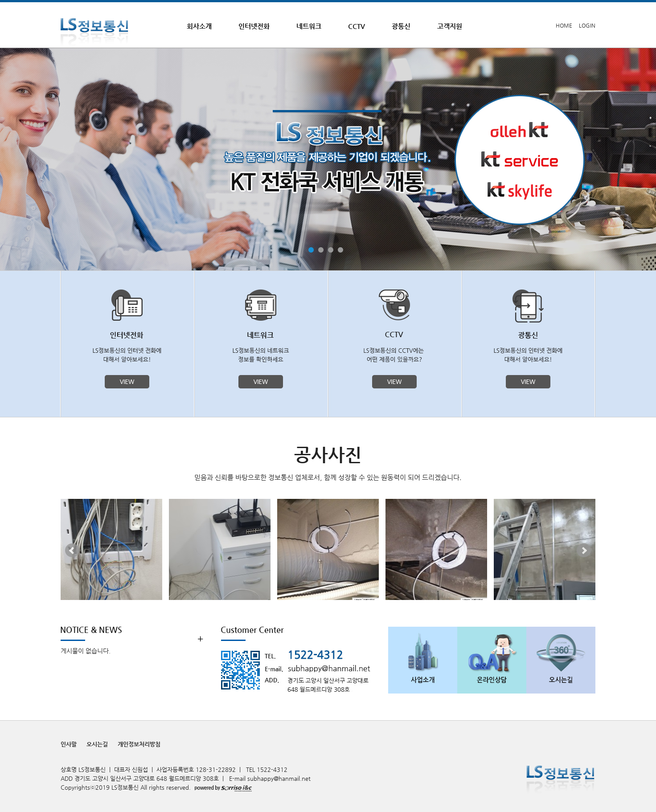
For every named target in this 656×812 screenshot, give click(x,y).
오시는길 (97, 744)
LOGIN (587, 25)
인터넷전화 (254, 26)
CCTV (357, 26)
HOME (564, 25)
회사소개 (199, 26)
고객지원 (450, 26)
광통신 (401, 26)
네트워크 (309, 26)
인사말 (69, 744)
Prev (72, 551)
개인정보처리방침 (139, 744)
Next (584, 551)
